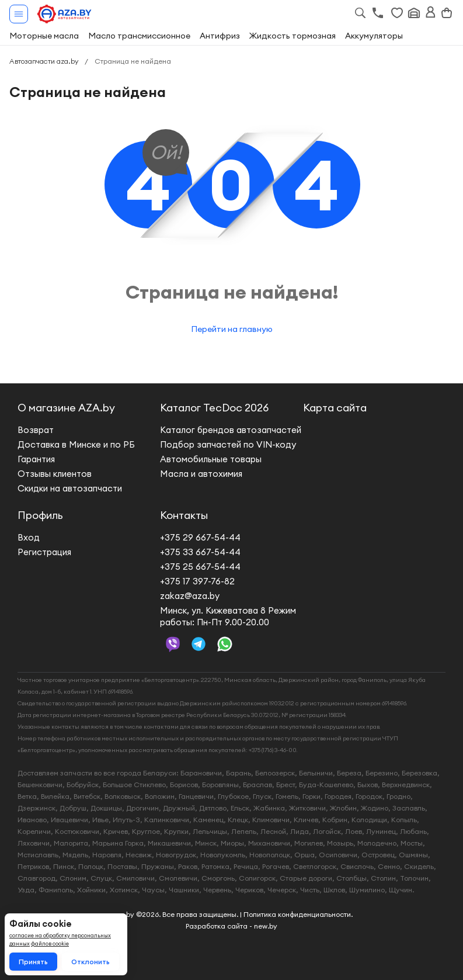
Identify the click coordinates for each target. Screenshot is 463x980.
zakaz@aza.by (190, 596)
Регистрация (44, 552)
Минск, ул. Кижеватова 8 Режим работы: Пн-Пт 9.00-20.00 (228, 616)
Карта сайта (335, 408)
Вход (29, 537)
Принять (33, 962)
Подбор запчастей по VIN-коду (228, 444)
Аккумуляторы (374, 36)
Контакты (184, 515)
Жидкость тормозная (293, 36)
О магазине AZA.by (66, 408)
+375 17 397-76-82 (197, 581)
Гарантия (36, 459)
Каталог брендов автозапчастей (231, 430)
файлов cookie (50, 943)
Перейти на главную (232, 329)
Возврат (36, 430)
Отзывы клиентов (55, 474)
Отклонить (90, 962)
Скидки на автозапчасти (70, 488)
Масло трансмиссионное (139, 36)
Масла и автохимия (201, 474)
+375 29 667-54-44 (200, 537)
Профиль (40, 515)
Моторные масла (44, 36)
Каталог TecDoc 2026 (214, 408)
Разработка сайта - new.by (231, 926)
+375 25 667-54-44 (200, 567)
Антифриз (220, 36)
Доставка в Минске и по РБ (76, 444)
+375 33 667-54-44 (200, 552)
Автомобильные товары (211, 459)
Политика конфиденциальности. (298, 914)
